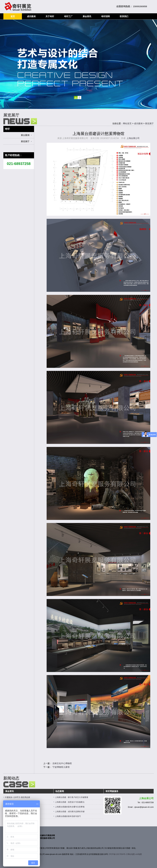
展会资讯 (87, 16)
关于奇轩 (50, 16)
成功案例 (31, 16)
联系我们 (124, 16)
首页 (13, 16)
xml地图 (139, 854)
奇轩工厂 (68, 16)
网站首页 (127, 123)
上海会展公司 (133, 138)
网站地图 (131, 854)
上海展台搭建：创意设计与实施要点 (70, 802)
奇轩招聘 (105, 16)
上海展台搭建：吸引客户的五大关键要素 (72, 797)
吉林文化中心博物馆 (62, 763)
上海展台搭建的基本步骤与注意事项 (70, 807)
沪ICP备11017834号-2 (118, 854)
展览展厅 (149, 123)
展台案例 (25, 135)
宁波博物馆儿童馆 (61, 767)
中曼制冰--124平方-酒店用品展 (17, 797)
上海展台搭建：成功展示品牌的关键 (70, 812)
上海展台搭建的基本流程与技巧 (68, 816)
